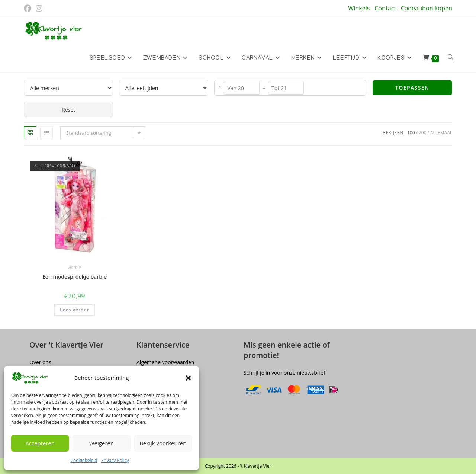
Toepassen (412, 88)
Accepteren (40, 443)
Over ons (40, 362)
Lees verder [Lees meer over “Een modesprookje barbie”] (74, 310)
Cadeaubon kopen (427, 8)
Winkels (359, 8)
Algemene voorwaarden (165, 362)
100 (411, 133)
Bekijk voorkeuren (163, 443)
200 (423, 133)
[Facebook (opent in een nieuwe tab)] (29, 9)
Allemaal (441, 133)
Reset (68, 110)
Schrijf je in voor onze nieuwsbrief (284, 372)
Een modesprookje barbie (75, 277)
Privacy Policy (115, 460)
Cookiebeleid (84, 460)
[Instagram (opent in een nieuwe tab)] (39, 9)
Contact (385, 8)
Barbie (75, 267)
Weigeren (102, 443)
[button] (188, 378)
